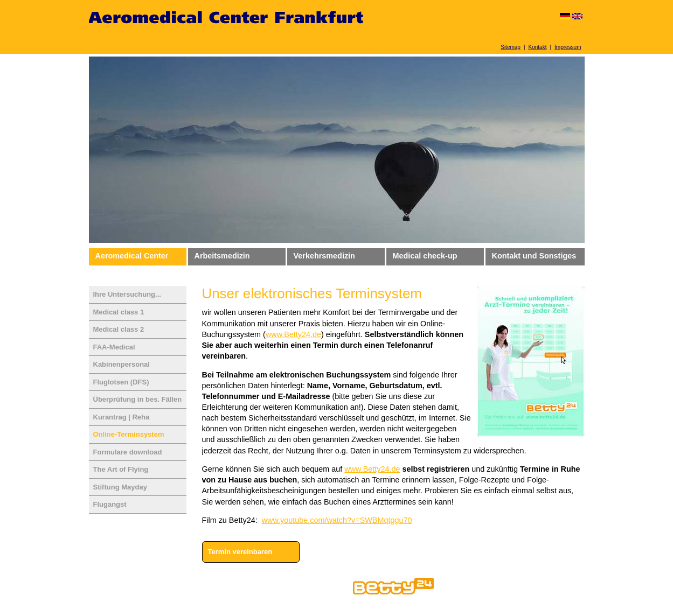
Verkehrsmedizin (324, 256)
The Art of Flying (121, 469)
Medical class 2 (119, 329)
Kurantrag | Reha (122, 417)
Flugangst (110, 504)
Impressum (568, 47)
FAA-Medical (114, 347)
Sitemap (511, 47)
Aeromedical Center (132, 256)
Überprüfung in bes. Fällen (138, 399)
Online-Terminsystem (129, 434)
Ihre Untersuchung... (127, 294)
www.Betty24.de (293, 334)
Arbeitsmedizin (222, 256)
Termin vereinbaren (240, 552)
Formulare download (128, 452)
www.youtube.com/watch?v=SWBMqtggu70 (337, 520)
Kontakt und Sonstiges (534, 256)
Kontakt (538, 47)
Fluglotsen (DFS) (121, 382)
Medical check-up (425, 256)
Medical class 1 (119, 312)
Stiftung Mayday (120, 487)
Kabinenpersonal (122, 364)
